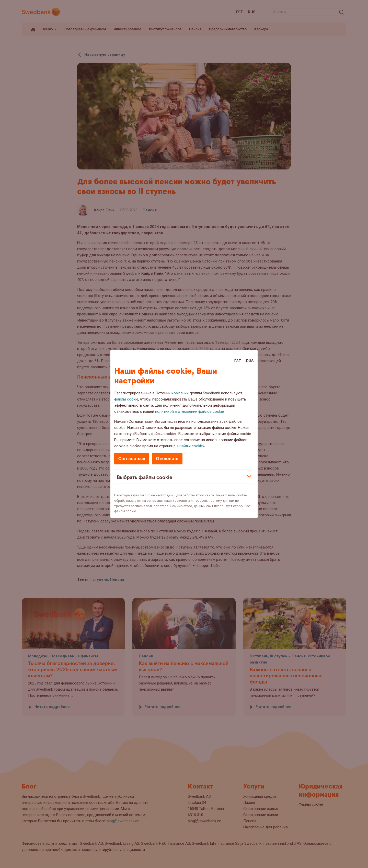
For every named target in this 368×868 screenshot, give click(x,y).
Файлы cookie (191, 446)
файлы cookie (126, 399)
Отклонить (167, 459)
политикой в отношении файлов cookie (189, 412)
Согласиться (132, 459)
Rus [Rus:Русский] (250, 361)
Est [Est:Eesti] (238, 361)
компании (180, 393)
